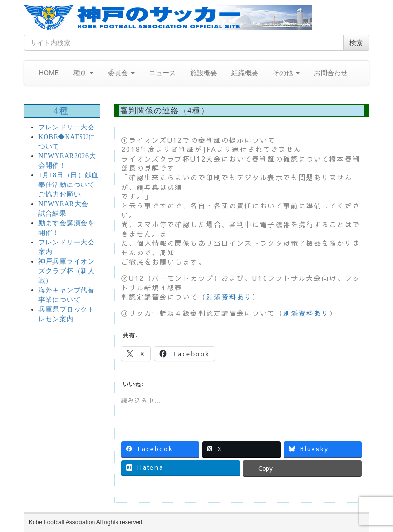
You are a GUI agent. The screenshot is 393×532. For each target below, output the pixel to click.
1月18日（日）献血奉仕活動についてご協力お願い (69, 185)
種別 (83, 73)
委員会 (121, 73)
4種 (62, 111)
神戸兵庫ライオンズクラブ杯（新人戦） (67, 271)
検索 (356, 43)
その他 (286, 73)
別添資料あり (229, 297)
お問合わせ (331, 73)
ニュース (162, 73)
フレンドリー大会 (67, 127)
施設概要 (204, 73)
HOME (49, 73)
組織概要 (245, 73)
